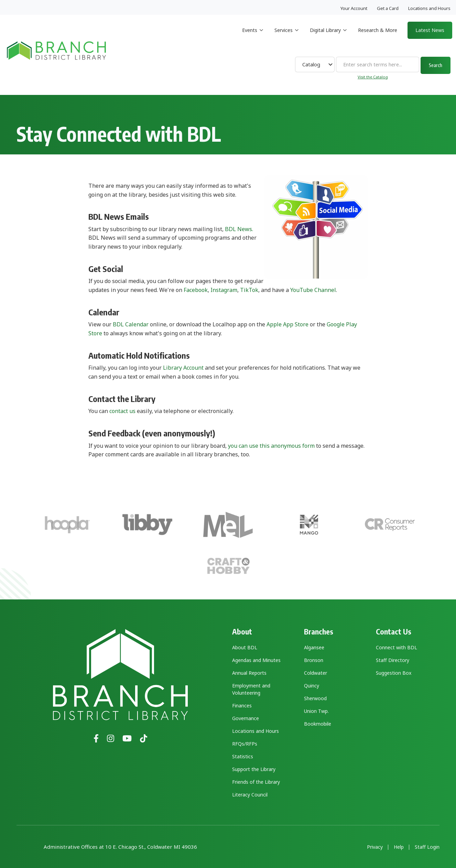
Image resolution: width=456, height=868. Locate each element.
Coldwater (316, 673)
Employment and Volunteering (251, 689)
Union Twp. (316, 711)
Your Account (354, 8)
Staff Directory (393, 660)
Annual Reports (249, 673)
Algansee (314, 647)
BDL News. (239, 229)
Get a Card (388, 8)
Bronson (314, 660)
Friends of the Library (256, 782)
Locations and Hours (429, 8)
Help (399, 847)
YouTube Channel (313, 290)
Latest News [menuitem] (430, 30)
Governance (246, 718)
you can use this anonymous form (271, 446)
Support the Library (254, 769)
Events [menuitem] (253, 36)
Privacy (375, 847)
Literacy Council (250, 795)
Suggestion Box (394, 673)
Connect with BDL (397, 647)
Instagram (224, 290)
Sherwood (315, 698)
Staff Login (427, 847)
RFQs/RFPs (245, 744)
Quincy (312, 686)
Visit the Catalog (373, 77)
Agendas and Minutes (256, 660)
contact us (122, 411)
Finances (242, 706)
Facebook (196, 290)
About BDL (245, 647)
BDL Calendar (131, 324)
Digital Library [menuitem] (328, 36)
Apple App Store (287, 324)
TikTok (249, 290)
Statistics (243, 756)
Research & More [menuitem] (378, 30)
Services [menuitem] (286, 36)
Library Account (183, 368)
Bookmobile (318, 724)
